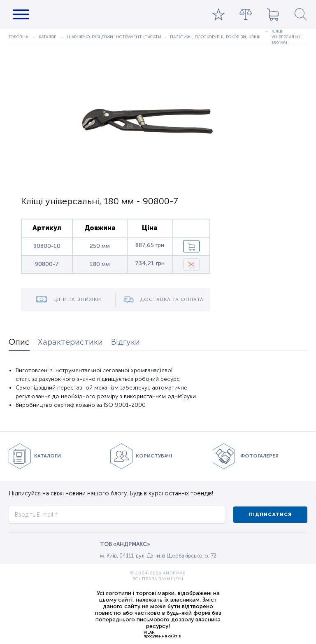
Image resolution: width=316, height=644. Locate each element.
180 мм (100, 264)
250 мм (100, 246)
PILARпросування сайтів (162, 634)
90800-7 (47, 264)
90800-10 (47, 246)
